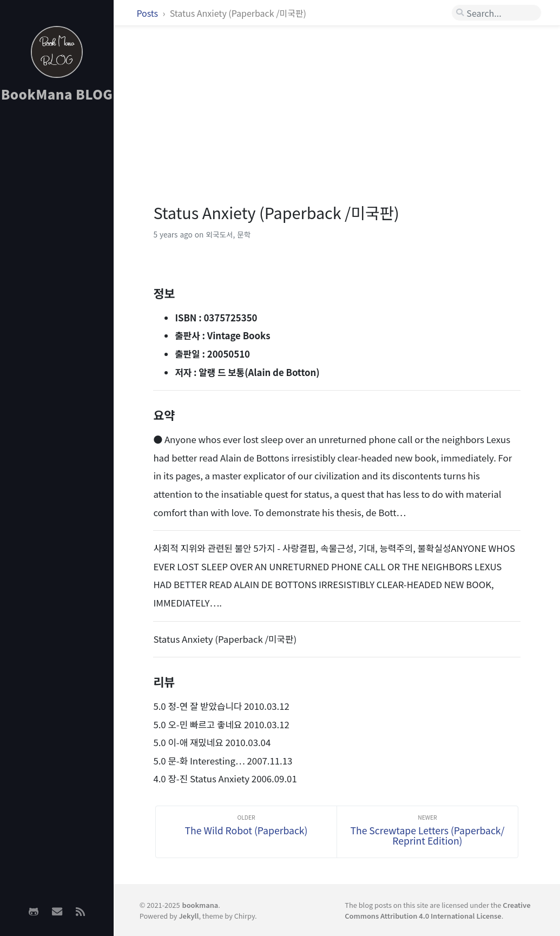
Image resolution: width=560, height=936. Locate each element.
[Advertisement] (57, 282)
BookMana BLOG (57, 94)
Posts (148, 13)
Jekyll (189, 916)
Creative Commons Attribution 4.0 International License (437, 910)
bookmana (200, 905)
